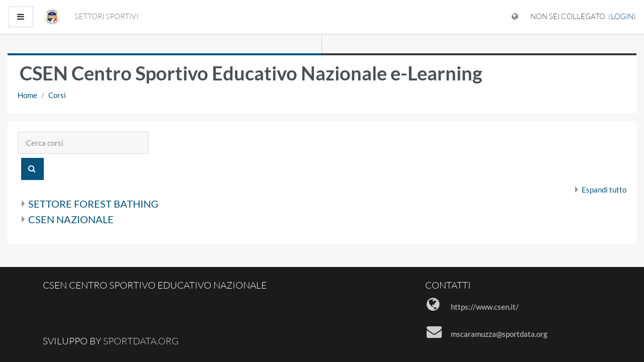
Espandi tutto (604, 190)
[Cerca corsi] (83, 143)
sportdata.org (141, 341)
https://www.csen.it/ (485, 307)
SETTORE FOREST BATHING (93, 204)
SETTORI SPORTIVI (106, 16)
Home (27, 95)
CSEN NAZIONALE (71, 219)
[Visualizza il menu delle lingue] (515, 17)
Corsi (57, 95)
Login (622, 16)
